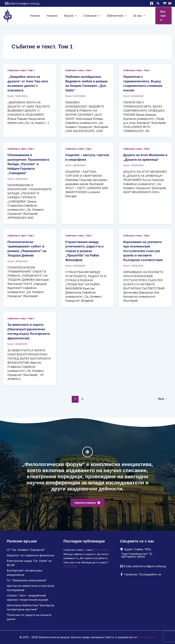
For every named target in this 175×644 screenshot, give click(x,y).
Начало (45, 15)
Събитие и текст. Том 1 (22, 70)
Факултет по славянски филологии (30, 557)
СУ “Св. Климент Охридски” (26, 551)
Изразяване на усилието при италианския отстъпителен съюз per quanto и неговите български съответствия (144, 250)
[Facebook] (152, 3)
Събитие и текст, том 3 (79, 551)
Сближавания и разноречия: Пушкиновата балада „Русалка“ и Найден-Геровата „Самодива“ (30, 163)
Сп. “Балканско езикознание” (27, 581)
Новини (58, 15)
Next (162, 401)
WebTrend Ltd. (147, 637)
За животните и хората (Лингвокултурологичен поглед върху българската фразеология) (27, 332)
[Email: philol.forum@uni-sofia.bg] (143, 568)
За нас (129, 15)
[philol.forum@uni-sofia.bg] (22, 3)
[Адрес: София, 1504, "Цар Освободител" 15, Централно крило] (143, 554)
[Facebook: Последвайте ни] (141, 576)
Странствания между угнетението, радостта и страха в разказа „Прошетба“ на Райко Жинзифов (86, 250)
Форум (72, 15)
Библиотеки (111, 15)
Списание (90, 15)
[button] (158, 4)
